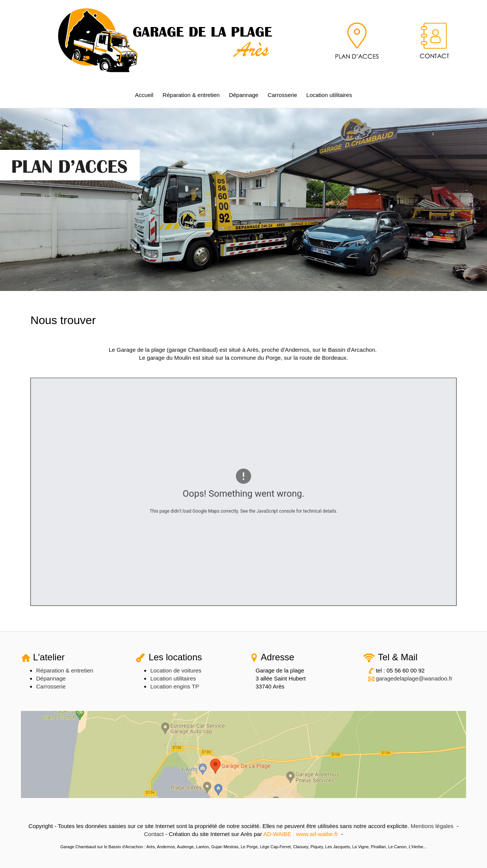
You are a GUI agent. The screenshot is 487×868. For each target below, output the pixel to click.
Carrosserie (282, 95)
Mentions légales (432, 826)
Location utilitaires (329, 95)
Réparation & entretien (191, 95)
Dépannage (244, 95)
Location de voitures (176, 670)
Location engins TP (175, 686)
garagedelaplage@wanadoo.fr (414, 678)
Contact (154, 834)
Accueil (144, 95)
